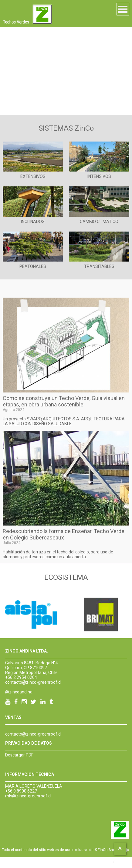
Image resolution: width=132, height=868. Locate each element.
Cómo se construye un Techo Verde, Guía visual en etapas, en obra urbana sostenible (64, 401)
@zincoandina (19, 692)
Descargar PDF (19, 755)
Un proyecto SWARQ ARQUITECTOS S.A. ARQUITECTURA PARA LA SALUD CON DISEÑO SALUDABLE (64, 421)
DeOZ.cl (122, 862)
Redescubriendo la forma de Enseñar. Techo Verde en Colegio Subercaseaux (64, 534)
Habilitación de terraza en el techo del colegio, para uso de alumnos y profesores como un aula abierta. (58, 554)
